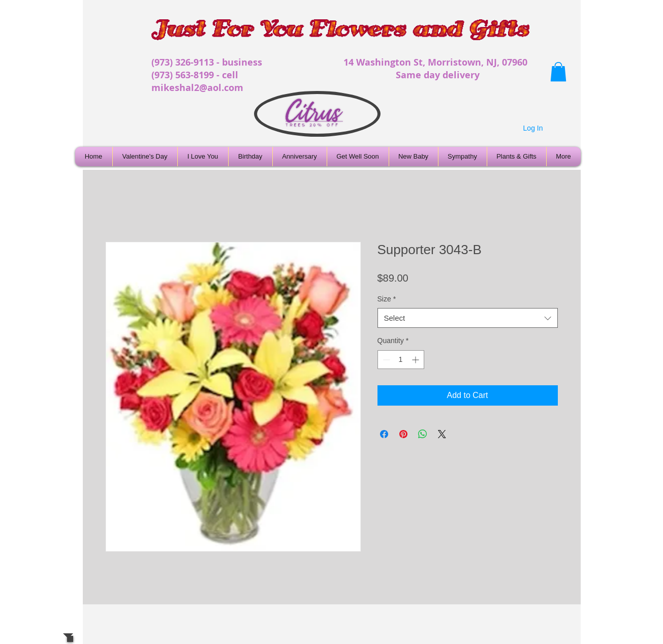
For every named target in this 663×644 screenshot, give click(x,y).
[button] (558, 72)
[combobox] (468, 318)
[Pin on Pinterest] (403, 434)
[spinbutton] (401, 360)
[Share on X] (442, 434)
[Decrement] (385, 360)
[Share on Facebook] (384, 434)
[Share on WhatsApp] (423, 434)
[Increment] (416, 360)
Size (387, 299)
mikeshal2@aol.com (197, 88)
